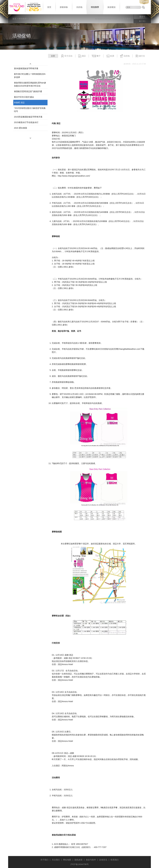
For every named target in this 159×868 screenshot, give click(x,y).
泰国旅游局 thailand (25, 7)
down (30, 138)
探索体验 (64, 7)
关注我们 (56, 860)
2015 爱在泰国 (20, 128)
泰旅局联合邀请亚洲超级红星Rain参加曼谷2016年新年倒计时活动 (30, 84)
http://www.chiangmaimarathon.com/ (74, 176)
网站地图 (67, 860)
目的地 (79, 7)
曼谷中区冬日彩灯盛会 (24, 97)
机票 (110, 56)
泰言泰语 (127, 19)
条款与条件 (91, 860)
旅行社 (140, 56)
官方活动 (67, 56)
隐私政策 (79, 860)
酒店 (82, 56)
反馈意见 (103, 860)
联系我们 (115, 860)
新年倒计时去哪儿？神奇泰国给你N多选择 (30, 76)
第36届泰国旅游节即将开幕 (26, 68)
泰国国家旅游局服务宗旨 (106, 19)
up (30, 64)
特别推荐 (95, 7)
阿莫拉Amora (68, 766)
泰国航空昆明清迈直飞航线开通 (28, 91)
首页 (49, 7)
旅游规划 (111, 7)
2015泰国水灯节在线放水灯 (26, 122)
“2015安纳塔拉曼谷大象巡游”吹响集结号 (30, 110)
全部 (53, 56)
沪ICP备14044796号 (80, 864)
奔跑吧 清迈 (19, 103)
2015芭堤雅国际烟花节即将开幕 (28, 117)
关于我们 (44, 860)
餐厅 (96, 56)
